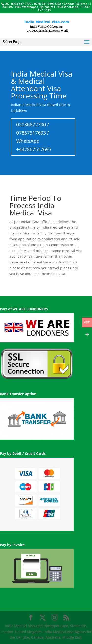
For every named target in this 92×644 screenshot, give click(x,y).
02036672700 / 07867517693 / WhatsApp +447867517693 (34, 137)
